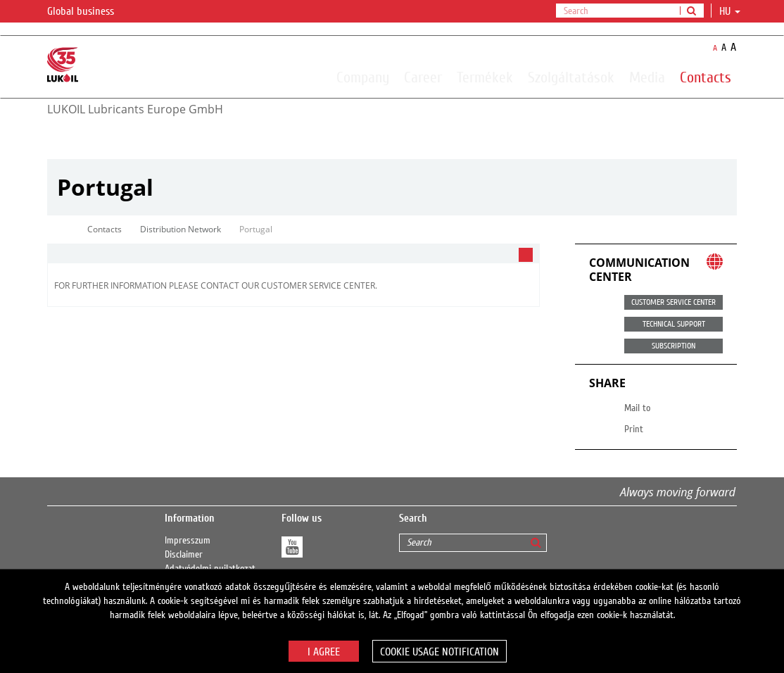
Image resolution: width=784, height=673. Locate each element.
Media (647, 77)
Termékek (485, 77)
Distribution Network (181, 229)
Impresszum (188, 541)
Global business (89, 12)
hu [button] (730, 11)
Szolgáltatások (571, 77)
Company (363, 77)
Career (423, 77)
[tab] (293, 254)
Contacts (706, 77)
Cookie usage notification (440, 652)
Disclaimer (184, 555)
